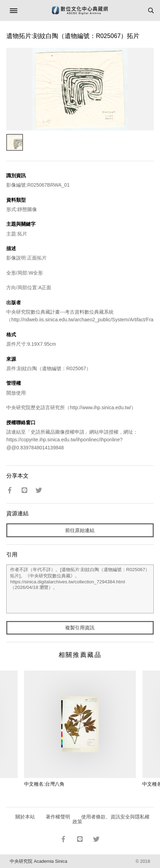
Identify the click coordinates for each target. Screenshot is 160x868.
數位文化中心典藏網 (80, 10)
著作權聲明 (58, 817)
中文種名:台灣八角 (44, 784)
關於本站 (25, 817)
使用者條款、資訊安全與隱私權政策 (111, 819)
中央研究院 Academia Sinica (38, 861)
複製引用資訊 (80, 628)
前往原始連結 (80, 530)
